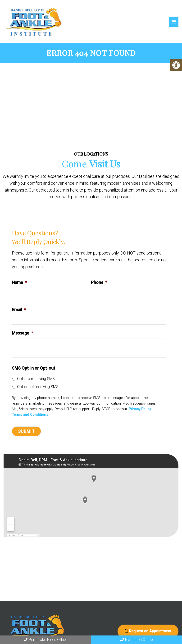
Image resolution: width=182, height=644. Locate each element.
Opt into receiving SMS (36, 379)
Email (19, 310)
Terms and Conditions (30, 415)
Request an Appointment (148, 632)
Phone (99, 283)
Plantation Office (136, 640)
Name (19, 283)
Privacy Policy (140, 410)
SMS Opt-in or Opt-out (34, 369)
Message (22, 334)
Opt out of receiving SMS (38, 387)
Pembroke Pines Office (45, 640)
